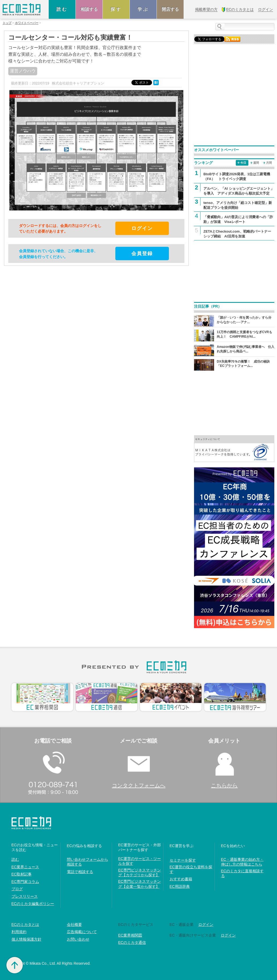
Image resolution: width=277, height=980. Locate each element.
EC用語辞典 (180, 886)
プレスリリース (25, 896)
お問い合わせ (78, 939)
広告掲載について (82, 932)
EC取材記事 (22, 874)
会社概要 (74, 925)
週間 (256, 163)
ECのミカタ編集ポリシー (33, 904)
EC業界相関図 (130, 935)
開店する (170, 9)
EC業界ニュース (25, 867)
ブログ (17, 889)
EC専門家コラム (25, 882)
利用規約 (19, 932)
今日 (243, 163)
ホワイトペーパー (27, 23)
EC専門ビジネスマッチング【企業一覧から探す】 (140, 884)
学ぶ (143, 9)
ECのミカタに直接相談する (242, 873)
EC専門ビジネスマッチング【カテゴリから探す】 (140, 873)
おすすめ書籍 (181, 879)
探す (116, 9)
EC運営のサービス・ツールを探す (140, 861)
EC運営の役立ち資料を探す (191, 869)
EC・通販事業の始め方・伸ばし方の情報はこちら (242, 862)
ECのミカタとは (25, 925)
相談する (89, 9)
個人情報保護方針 (26, 939)
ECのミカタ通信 (132, 942)
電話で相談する (80, 872)
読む (62, 9)
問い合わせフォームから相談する (88, 862)
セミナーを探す (183, 860)
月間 (269, 163)
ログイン (206, 925)
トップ (7, 23)
